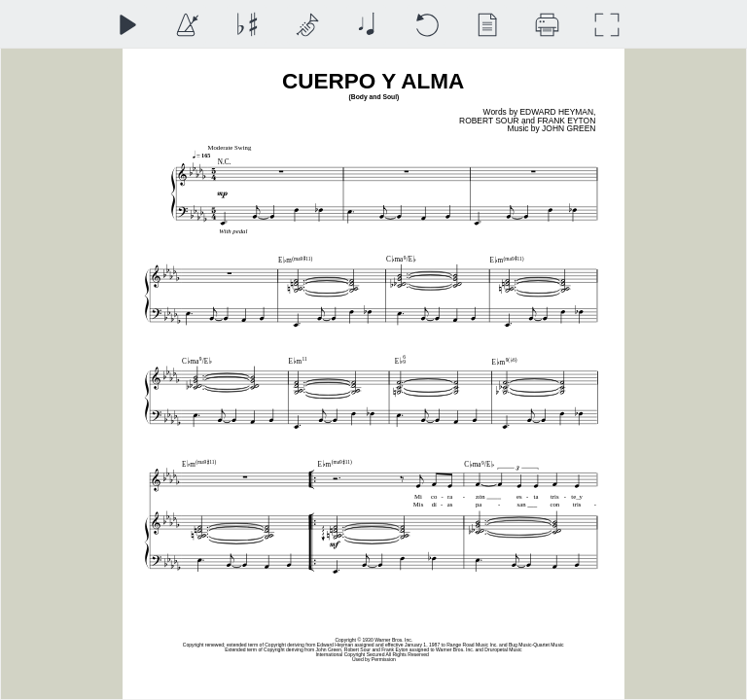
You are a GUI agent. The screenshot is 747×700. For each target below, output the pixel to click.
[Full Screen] (606, 25)
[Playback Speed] (186, 25)
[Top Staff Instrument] (307, 25)
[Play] (127, 25)
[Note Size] (366, 25)
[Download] (547, 25)
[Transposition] (247, 25)
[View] (487, 25)
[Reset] (427, 25)
